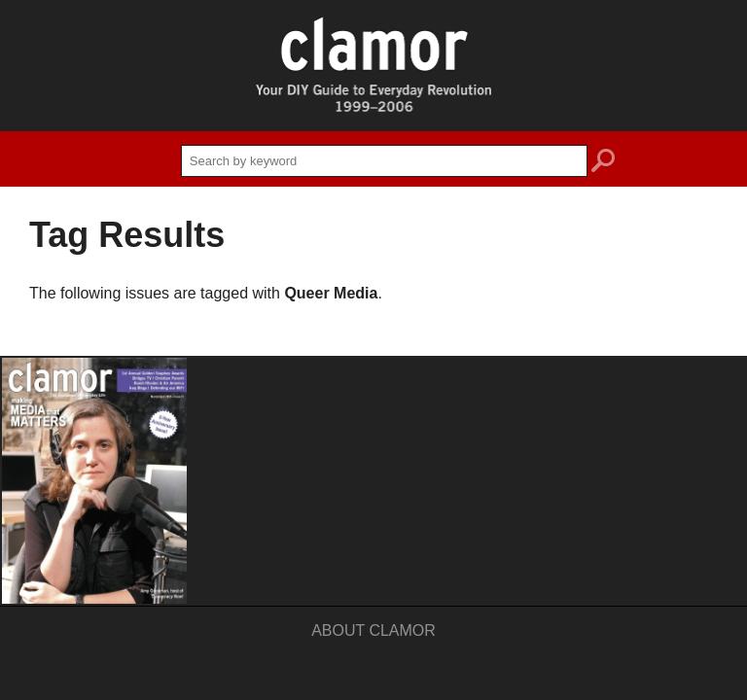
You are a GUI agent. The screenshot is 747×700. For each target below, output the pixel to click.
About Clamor (373, 630)
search (603, 163)
